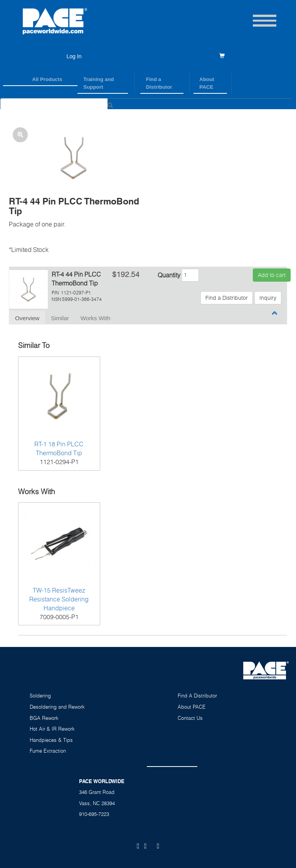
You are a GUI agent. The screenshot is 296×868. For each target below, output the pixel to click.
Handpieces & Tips (51, 740)
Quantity (169, 275)
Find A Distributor (197, 696)
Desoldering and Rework (57, 707)
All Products (47, 79)
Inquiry (268, 298)
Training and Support (98, 83)
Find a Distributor (159, 83)
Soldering (40, 696)
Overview (27, 318)
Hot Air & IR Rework (52, 729)
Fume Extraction (48, 751)
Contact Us (190, 718)
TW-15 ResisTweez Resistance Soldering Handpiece (59, 599)
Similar (60, 318)
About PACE (207, 83)
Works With (95, 318)
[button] (76, 159)
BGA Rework (44, 718)
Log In (74, 56)
